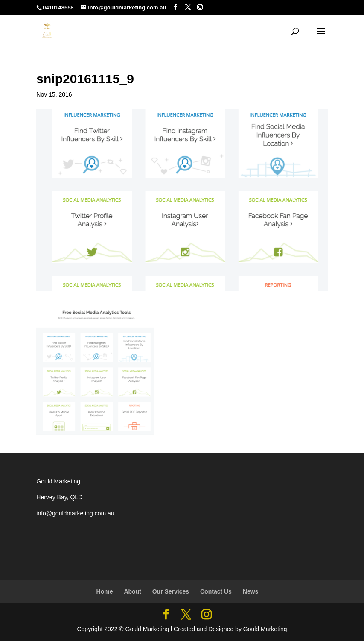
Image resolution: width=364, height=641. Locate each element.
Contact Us (216, 591)
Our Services (171, 591)
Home (105, 591)
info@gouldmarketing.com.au (75, 513)
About (132, 591)
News (251, 591)
